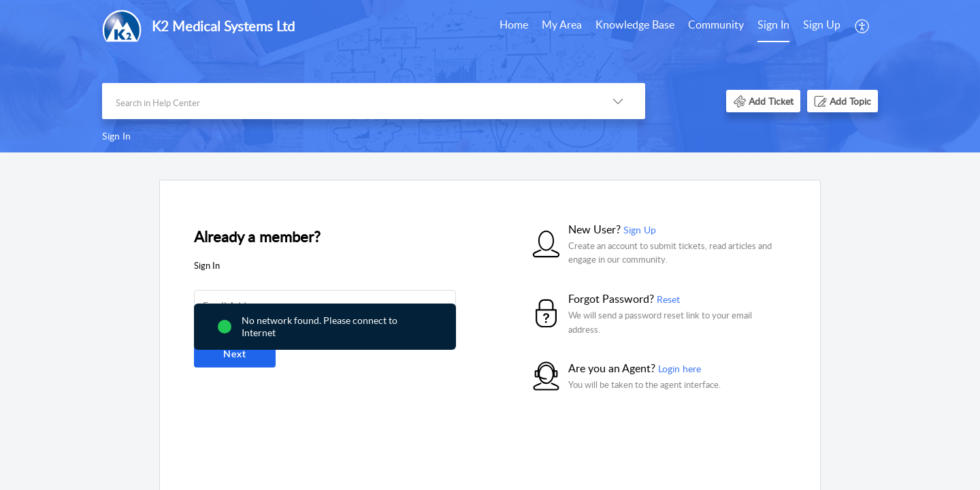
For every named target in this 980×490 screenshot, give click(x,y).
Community (716, 24)
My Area (562, 24)
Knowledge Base (635, 24)
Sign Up (822, 24)
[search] (346, 101)
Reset (668, 299)
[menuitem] (514, 26)
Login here (680, 369)
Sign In (773, 24)
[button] (863, 26)
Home (514, 24)
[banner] (490, 76)
